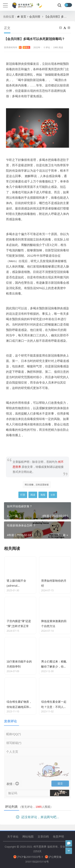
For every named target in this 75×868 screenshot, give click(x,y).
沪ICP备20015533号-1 (28, 857)
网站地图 (28, 836)
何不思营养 (40, 847)
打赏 (23, 495)
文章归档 (43, 836)
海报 (43, 495)
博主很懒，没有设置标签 (37, 485)
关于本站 (13, 836)
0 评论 (47, 47)
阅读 (33, 495)
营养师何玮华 (17, 47)
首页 (23, 17)
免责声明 (58, 836)
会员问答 (35, 17)
